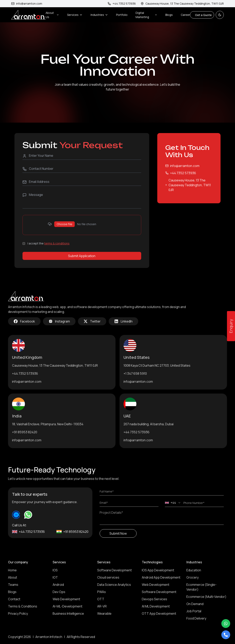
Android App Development (161, 577)
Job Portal (194, 611)
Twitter (92, 321)
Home (12, 570)
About (13, 577)
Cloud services (108, 577)
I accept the (49, 243)
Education (194, 570)
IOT (55, 577)
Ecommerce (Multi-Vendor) (206, 597)
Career (185, 15)
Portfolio (122, 15)
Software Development (114, 570)
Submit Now (118, 533)
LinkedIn (123, 321)
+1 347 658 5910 (135, 373)
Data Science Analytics (114, 585)
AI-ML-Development (67, 606)
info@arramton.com (27, 4)
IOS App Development (158, 570)
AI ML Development (156, 606)
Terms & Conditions (23, 606)
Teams (13, 585)
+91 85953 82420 (25, 432)
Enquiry (231, 326)
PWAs (102, 592)
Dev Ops (59, 592)
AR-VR (102, 606)
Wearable (104, 613)
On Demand (195, 604)
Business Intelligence (68, 613)
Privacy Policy (18, 613)
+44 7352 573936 (183, 173)
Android (58, 585)
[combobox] (173, 503)
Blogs (169, 15)
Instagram (59, 321)
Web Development (66, 599)
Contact (14, 599)
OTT (101, 599)
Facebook (24, 321)
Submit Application (82, 256)
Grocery (193, 577)
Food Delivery (196, 618)
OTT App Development (159, 613)
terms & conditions (57, 243)
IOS (55, 570)
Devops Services (154, 599)
